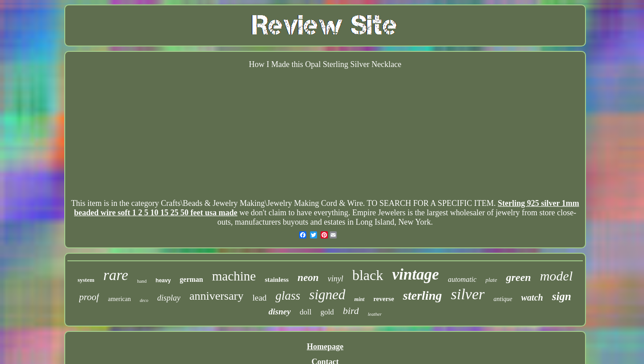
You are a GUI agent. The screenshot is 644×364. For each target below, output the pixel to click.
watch (532, 297)
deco (144, 300)
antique (503, 299)
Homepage (325, 347)
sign (562, 296)
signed (327, 295)
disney (280, 312)
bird (351, 311)
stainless (277, 280)
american (119, 299)
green (519, 277)
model (556, 276)
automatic (462, 279)
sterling (422, 295)
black (368, 275)
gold (327, 312)
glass (288, 296)
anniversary (216, 296)
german (191, 279)
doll (305, 312)
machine (234, 276)
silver (468, 294)
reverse (384, 299)
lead (259, 298)
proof (89, 297)
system (86, 280)
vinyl (336, 279)
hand (142, 281)
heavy (163, 280)
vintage (416, 274)
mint (359, 299)
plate (491, 280)
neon (308, 278)
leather (374, 314)
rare (116, 275)
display (169, 298)
